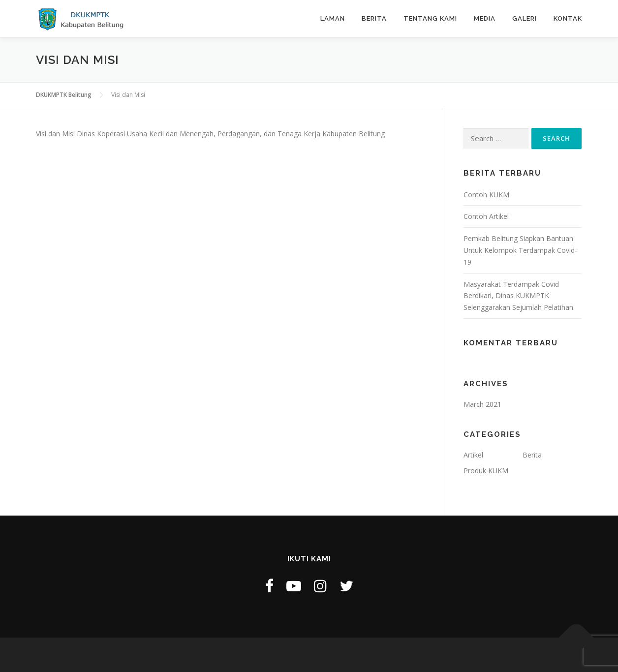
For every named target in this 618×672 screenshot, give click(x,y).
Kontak (568, 18)
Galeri (525, 18)
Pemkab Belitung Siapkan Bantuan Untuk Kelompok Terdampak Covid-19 (520, 250)
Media (485, 18)
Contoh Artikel (486, 216)
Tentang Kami (430, 18)
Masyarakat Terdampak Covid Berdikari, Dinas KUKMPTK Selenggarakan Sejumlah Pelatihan (518, 296)
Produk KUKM (486, 471)
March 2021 (482, 404)
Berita (374, 18)
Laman (333, 18)
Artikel (473, 455)
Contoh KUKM (486, 195)
